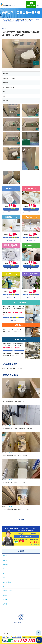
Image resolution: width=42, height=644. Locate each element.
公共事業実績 (29, 19)
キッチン (5, 564)
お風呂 (5, 556)
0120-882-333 (19, 541)
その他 (5, 560)
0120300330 (4, 633)
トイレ (11, 399)
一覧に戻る (21, 520)
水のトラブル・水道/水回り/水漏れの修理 (13, 19)
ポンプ (5, 573)
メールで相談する (35, 544)
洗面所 (5, 600)
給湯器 (5, 604)
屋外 (10, 426)
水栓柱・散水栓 (7, 591)
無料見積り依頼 (31, 4)
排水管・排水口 (7, 582)
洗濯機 (5, 595)
